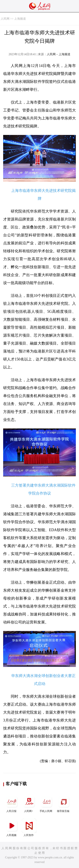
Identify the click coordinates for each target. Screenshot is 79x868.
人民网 (5, 19)
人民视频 (12, 828)
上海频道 (20, 19)
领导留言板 (64, 803)
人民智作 (29, 828)
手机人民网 (46, 803)
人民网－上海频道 (59, 54)
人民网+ (29, 803)
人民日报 (12, 803)
